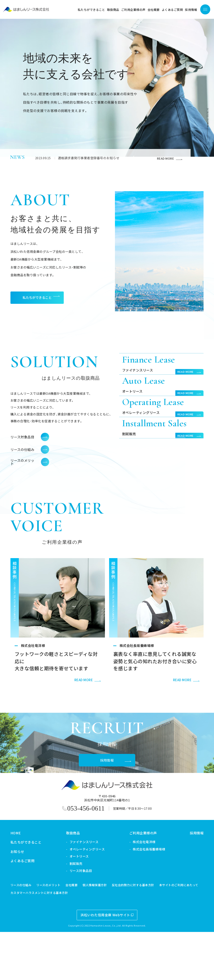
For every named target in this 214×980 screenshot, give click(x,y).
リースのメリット (43, 933)
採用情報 (191, 881)
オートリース (73, 904)
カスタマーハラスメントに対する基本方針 (33, 941)
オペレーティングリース (81, 897)
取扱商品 (67, 881)
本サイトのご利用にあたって (173, 933)
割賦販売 (70, 912)
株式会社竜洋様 (138, 890)
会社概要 (66, 933)
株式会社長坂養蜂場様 (143, 897)
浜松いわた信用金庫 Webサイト (100, 963)
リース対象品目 (75, 919)
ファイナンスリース (78, 890)
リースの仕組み (15, 933)
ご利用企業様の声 (137, 881)
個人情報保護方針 (89, 933)
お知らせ (11, 900)
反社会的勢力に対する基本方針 (127, 933)
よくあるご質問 (17, 909)
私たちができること (20, 890)
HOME (10, 881)
